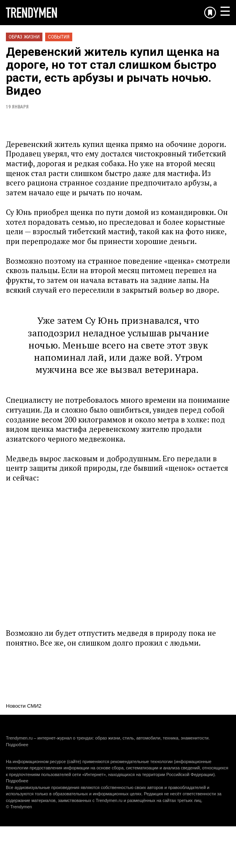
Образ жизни (24, 37)
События (59, 37)
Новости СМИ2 (24, 706)
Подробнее (17, 745)
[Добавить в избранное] (210, 13)
